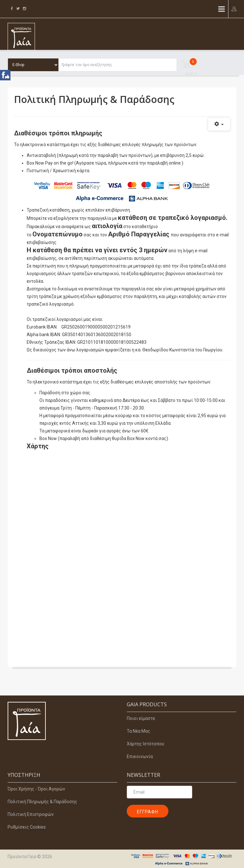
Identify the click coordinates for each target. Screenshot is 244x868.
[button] (234, 9)
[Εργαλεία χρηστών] (219, 124)
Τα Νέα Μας (139, 731)
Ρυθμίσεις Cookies (27, 827)
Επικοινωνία (140, 756)
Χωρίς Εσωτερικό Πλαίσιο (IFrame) (128, 549)
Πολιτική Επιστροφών (31, 814)
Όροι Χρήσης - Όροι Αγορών (36, 789)
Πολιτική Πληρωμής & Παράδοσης (42, 802)
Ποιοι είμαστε (141, 718)
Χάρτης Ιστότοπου (146, 744)
